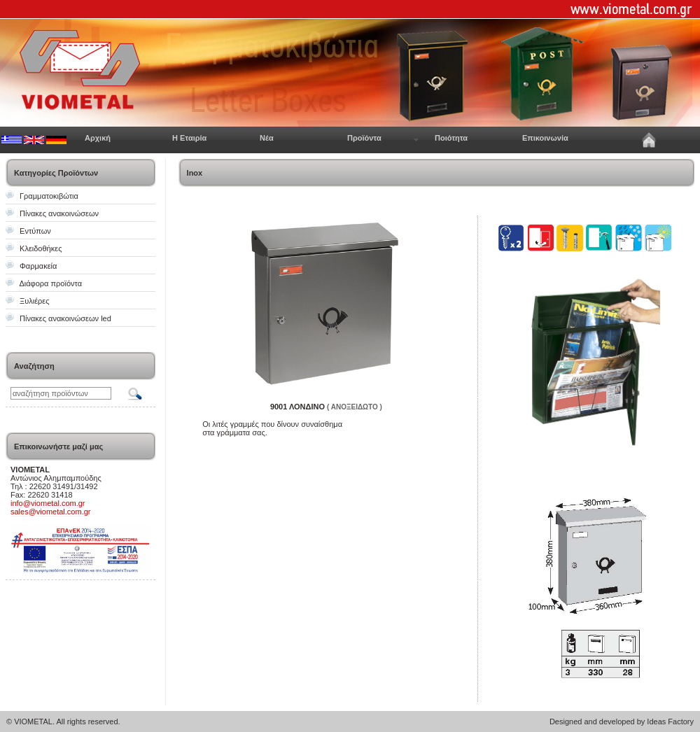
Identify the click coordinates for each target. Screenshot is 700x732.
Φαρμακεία (38, 266)
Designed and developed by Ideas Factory (622, 722)
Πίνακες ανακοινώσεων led (65, 318)
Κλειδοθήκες (41, 248)
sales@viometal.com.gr (50, 512)
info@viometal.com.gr (48, 503)
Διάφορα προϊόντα (50, 283)
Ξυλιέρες (34, 301)
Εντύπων (35, 231)
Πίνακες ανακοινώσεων (59, 213)
